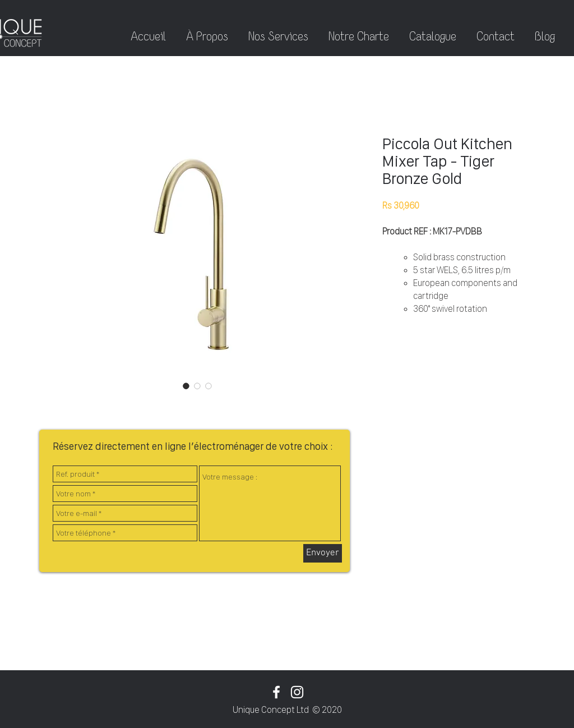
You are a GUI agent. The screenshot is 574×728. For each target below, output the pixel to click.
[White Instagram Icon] (297, 692)
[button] (545, 31)
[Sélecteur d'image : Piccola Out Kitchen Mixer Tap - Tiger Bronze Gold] (186, 386)
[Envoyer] (323, 553)
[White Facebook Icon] (276, 692)
